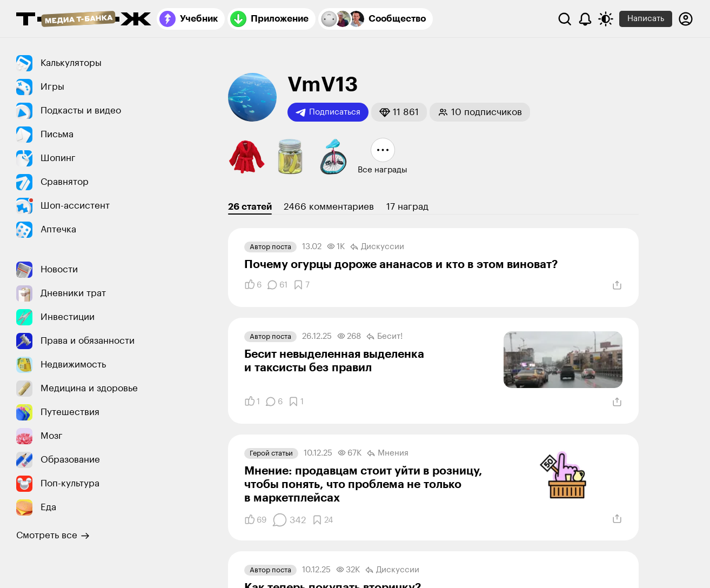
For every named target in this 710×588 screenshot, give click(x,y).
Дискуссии (377, 247)
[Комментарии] (277, 285)
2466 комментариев (329, 207)
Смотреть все (53, 536)
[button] (399, 112)
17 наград (407, 207)
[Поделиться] (617, 285)
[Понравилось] (253, 285)
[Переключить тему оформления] (606, 19)
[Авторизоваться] (686, 19)
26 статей (250, 207)
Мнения (388, 453)
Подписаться (328, 112)
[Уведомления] (585, 19)
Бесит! (384, 337)
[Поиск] (565, 19)
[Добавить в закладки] (301, 285)
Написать (646, 19)
